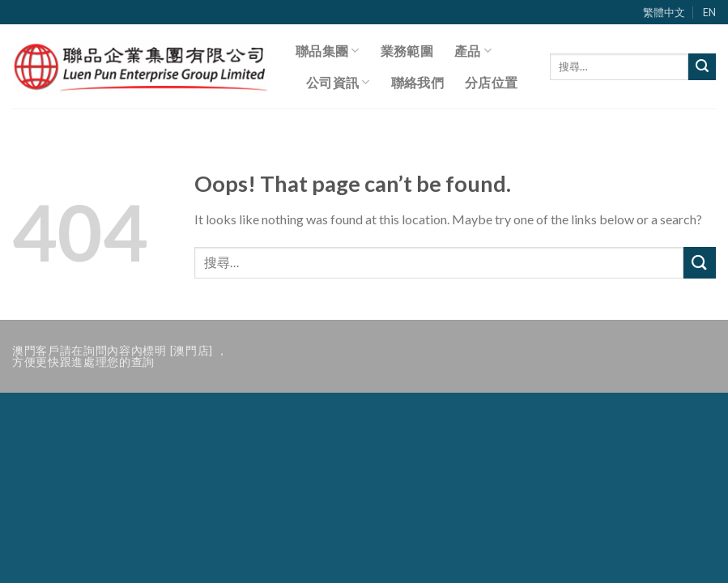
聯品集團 (328, 51)
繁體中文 (664, 12)
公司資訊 (338, 83)
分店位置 (491, 82)
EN (709, 12)
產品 (473, 51)
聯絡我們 (417, 82)
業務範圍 (407, 51)
